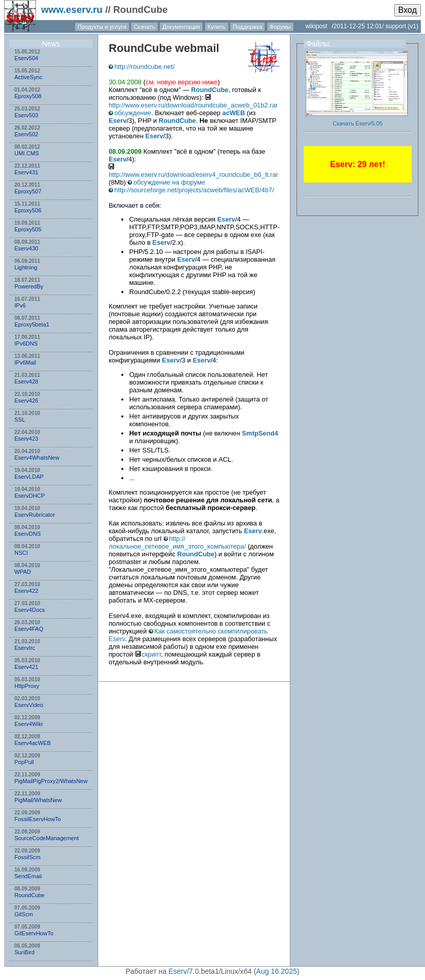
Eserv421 (26, 667)
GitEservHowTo (34, 933)
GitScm (24, 914)
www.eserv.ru (72, 10)
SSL (20, 420)
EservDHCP (30, 496)
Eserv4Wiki (29, 724)
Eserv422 (26, 591)
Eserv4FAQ (29, 629)
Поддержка (247, 27)
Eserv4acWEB (33, 743)
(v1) (413, 26)
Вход (408, 10)
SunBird (24, 952)
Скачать (144, 27)
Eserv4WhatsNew (37, 458)
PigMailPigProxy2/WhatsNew (51, 781)
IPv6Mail (25, 362)
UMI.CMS (27, 153)
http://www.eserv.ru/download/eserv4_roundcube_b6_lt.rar (193, 175)
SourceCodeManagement (47, 838)
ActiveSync (28, 77)
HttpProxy (27, 686)
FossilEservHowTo (38, 819)
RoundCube (30, 895)
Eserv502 (26, 134)
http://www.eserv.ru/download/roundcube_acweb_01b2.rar (193, 105)
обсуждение (133, 113)
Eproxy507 (28, 191)
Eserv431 (26, 172)
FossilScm (27, 857)
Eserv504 (26, 58)
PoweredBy (29, 286)
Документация (181, 27)
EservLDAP (29, 477)
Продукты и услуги (102, 27)
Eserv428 (26, 382)
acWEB (234, 113)
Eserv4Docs (30, 610)
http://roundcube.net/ (144, 67)
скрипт (152, 654)
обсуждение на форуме (169, 182)
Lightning (26, 267)
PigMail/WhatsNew (38, 800)
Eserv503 (26, 115)
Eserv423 (26, 439)
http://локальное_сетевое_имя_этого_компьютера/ (177, 542)
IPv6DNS (26, 343)
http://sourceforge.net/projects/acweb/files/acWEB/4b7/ (194, 190)
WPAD (23, 572)
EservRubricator (35, 515)
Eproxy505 (28, 229)
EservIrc (25, 648)
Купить (217, 27)
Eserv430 (26, 248)
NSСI (21, 553)
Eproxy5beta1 (32, 324)
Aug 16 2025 (276, 971)
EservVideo (29, 705)
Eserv (117, 121)
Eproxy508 (28, 96)
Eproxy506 (28, 210)
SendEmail (28, 876)
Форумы (280, 27)
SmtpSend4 (260, 433)
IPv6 (20, 305)
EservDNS (27, 534)
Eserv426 (26, 401)
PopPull (24, 762)
